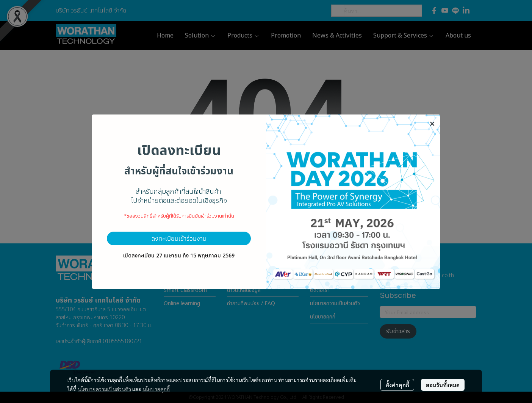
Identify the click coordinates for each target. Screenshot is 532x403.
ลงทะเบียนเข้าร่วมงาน (179, 238)
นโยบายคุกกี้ (156, 389)
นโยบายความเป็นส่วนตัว (104, 389)
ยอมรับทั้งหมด (443, 385)
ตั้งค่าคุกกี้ (397, 385)
